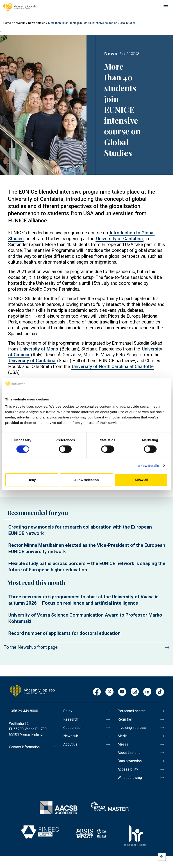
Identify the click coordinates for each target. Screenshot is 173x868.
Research (71, 719)
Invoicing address (132, 728)
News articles (37, 23)
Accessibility (128, 769)
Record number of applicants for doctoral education (64, 633)
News (111, 53)
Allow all (141, 480)
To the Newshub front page (31, 647)
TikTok (160, 692)
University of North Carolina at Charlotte (113, 366)
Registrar (125, 719)
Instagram (135, 692)
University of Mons (39, 349)
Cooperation (73, 728)
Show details (149, 466)
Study (68, 711)
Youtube (122, 692)
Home (7, 23)
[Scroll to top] (162, 857)
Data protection (130, 761)
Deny (32, 480)
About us (70, 744)
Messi (123, 744)
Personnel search (131, 711)
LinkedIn (147, 692)
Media (123, 736)
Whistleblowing (130, 778)
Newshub (19, 23)
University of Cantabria (120, 239)
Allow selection (86, 480)
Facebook (97, 692)
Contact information (24, 747)
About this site (129, 753)
